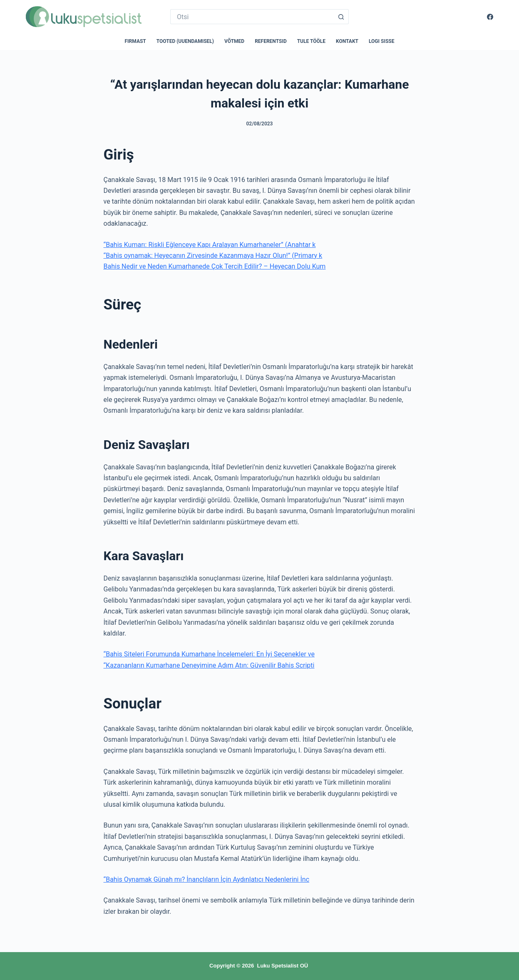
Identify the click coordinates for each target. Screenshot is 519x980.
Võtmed (234, 41)
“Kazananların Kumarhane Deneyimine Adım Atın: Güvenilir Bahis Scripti (209, 665)
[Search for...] (252, 17)
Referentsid (271, 41)
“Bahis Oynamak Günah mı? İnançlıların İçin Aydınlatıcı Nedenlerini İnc (207, 879)
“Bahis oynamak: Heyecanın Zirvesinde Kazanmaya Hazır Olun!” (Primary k (213, 256)
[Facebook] (490, 17)
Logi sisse (382, 41)
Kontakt (347, 41)
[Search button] (341, 17)
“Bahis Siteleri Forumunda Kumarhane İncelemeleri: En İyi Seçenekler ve (209, 654)
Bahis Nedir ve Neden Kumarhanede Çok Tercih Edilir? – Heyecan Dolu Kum (215, 266)
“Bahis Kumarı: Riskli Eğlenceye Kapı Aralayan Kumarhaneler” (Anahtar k (210, 245)
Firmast (135, 41)
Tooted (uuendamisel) (185, 41)
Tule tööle (311, 41)
